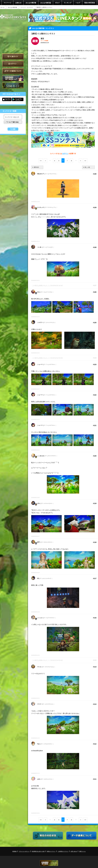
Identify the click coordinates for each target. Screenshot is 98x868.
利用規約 (15, 851)
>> (85, 161)
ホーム (2, 7)
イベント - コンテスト (27, 7)
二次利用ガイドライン (63, 851)
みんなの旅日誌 (46, 3)
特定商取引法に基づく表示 (38, 851)
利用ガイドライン (51, 851)
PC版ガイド (13, 56)
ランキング (68, 3)
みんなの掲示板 (31, 3)
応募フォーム (82, 851)
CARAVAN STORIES (49, 863)
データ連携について (13, 71)
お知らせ (18, 3)
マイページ (7, 3)
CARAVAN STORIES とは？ (13, 78)
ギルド (57, 3)
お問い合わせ (74, 851)
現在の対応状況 (90, 3)
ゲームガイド (13, 85)
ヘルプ (78, 3)
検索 (14, 129)
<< (41, 161)
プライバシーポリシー (24, 851)
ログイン (13, 64)
